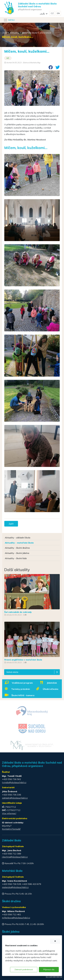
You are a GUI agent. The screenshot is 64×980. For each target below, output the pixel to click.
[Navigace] (9, 20)
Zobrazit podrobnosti (24, 970)
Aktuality (15, 33)
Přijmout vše (49, 970)
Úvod (5, 33)
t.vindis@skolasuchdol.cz (14, 782)
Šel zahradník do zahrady (18, 612)
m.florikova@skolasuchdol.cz (16, 918)
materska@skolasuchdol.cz (15, 887)
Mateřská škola (29, 33)
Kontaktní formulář (11, 829)
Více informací (9, 813)
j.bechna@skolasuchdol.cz (15, 857)
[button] (44, 13)
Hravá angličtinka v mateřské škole (23, 660)
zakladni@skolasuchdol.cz (15, 798)
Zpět (11, 524)
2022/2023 (45, 33)
